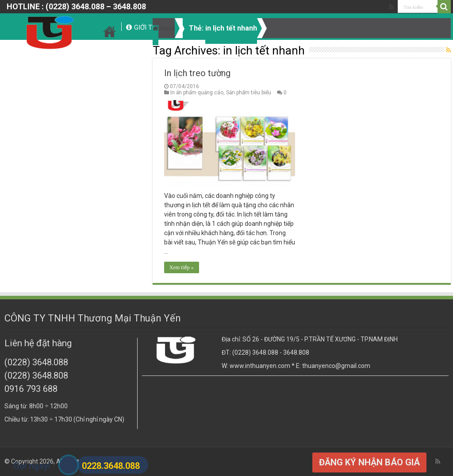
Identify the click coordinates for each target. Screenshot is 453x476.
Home (165, 28)
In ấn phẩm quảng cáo (197, 93)
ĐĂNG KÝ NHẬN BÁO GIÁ (369, 462)
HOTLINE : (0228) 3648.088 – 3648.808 (76, 6)
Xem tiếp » (182, 267)
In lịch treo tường (197, 73)
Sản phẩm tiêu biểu (249, 93)
